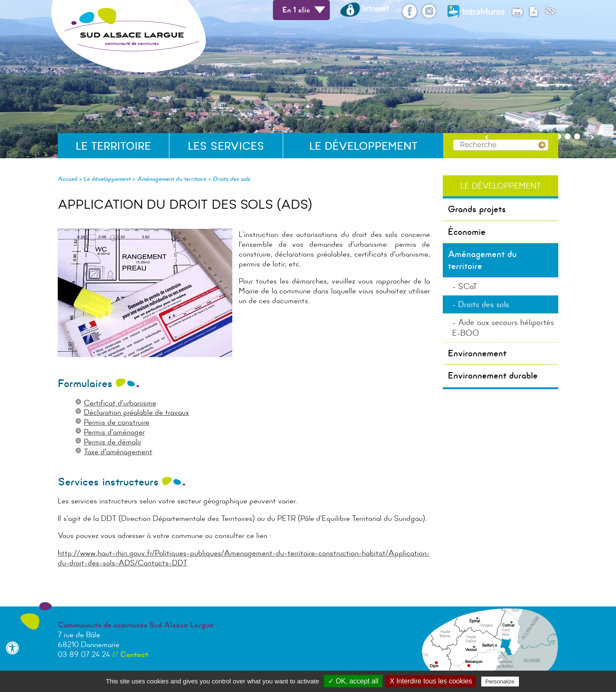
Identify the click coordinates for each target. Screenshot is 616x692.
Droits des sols (232, 179)
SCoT (468, 286)
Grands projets (477, 209)
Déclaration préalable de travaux (136, 412)
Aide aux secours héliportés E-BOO (503, 328)
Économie (467, 232)
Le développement (363, 146)
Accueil (67, 179)
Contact (134, 654)
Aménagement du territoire (172, 179)
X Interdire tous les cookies (431, 681)
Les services (226, 146)
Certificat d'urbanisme (120, 403)
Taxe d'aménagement (118, 452)
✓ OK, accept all (353, 681)
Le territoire (113, 146)
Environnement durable (493, 376)
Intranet (365, 8)
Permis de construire (117, 422)
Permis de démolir (113, 442)
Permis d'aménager (114, 432)
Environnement (477, 353)
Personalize (500, 682)
